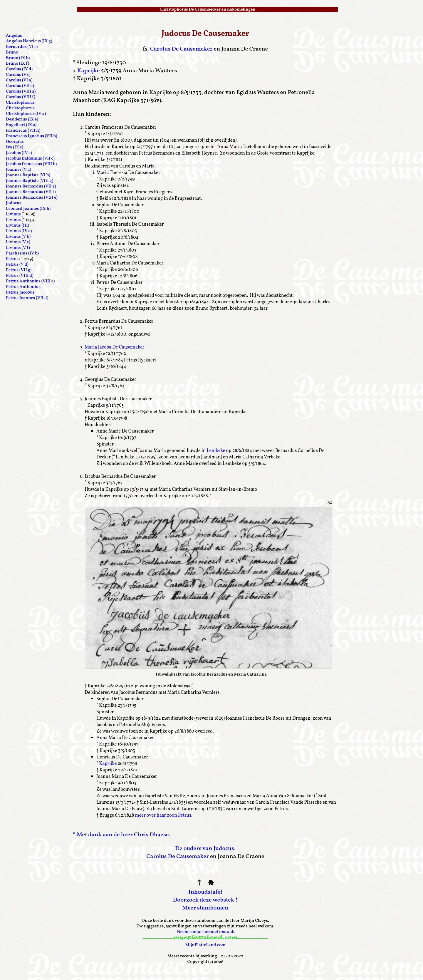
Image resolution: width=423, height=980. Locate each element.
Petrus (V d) (17, 265)
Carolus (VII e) (20, 86)
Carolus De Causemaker (181, 49)
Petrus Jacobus (20, 293)
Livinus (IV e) (19, 231)
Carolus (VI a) (19, 80)
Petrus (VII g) (19, 270)
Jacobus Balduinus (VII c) (30, 159)
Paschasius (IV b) (22, 253)
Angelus (14, 36)
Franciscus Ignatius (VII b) (32, 136)
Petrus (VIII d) (20, 276)
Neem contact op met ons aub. (206, 932)
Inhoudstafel (205, 892)
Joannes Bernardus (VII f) (31, 192)
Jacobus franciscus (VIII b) (31, 164)
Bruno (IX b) (18, 58)
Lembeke (216, 451)
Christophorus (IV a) (26, 114)
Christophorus (20, 103)
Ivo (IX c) (15, 147)
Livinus (13, 214)
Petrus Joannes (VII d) (27, 298)
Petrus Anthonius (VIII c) (30, 281)
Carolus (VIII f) (21, 97)
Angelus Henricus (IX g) (29, 41)
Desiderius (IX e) (22, 119)
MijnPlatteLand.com (205, 945)
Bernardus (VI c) (22, 47)
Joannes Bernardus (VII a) (31, 186)
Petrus (12, 259)
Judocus (14, 203)
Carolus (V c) (18, 75)
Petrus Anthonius (23, 287)
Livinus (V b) (18, 237)
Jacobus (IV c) (19, 153)
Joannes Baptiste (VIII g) (30, 181)
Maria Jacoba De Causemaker (114, 347)
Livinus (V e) (18, 242)
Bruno (12, 52)
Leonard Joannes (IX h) (28, 209)
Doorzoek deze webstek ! (205, 900)
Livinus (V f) (18, 248)
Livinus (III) (17, 226)
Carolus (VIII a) (21, 92)
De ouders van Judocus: (205, 849)
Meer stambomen (205, 908)
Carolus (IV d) (19, 69)
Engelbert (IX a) (21, 125)
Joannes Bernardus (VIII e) (32, 198)
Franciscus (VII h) (23, 131)
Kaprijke (89, 71)
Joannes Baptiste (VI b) (28, 175)
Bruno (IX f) (17, 64)
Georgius (15, 142)
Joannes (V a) (19, 170)
